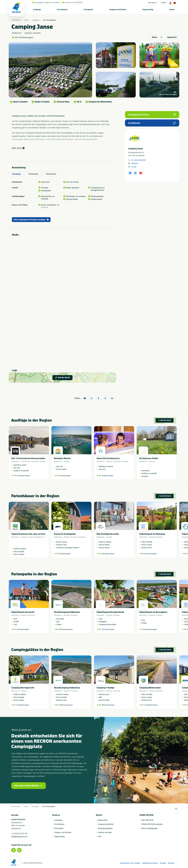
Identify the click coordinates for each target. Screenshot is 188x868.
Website (135, 163)
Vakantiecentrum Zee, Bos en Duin (28, 534)
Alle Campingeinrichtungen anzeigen (31, 220)
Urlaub (172, 10)
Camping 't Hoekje (105, 688)
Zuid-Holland (26, 461)
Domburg (124, 461)
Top (176, 808)
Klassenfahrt (103, 820)
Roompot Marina (62, 458)
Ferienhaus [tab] (51, 174)
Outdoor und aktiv (105, 832)
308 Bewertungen (108, 705)
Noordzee (35, 461)
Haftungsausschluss (150, 863)
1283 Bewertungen (151, 705)
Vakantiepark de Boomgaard (153, 612)
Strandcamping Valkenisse (67, 612)
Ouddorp (42, 461)
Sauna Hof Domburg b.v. (108, 458)
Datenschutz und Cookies (130, 863)
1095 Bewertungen (66, 629)
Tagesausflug (148, 10)
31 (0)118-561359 (138, 160)
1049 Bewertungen (23, 476)
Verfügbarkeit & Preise (152, 115)
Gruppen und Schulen (118, 10)
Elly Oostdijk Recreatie (108, 534)
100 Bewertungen (108, 554)
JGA (99, 836)
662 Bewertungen (151, 629)
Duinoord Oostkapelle (65, 534)
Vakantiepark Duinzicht (23, 612)
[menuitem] (37, 9)
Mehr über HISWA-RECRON (28, 786)
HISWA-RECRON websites (152, 824)
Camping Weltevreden (150, 688)
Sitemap (171, 863)
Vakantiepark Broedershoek (110, 612)
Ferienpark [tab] (33, 174)
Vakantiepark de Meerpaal (152, 534)
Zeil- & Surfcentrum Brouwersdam (28, 458)
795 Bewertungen (26, 37)
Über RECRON (147, 820)
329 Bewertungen (23, 629)
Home (26, 20)
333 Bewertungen (23, 705)
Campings (37, 10)
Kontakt (163, 3)
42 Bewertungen (65, 476)
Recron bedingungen (150, 828)
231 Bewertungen (108, 629)
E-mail (134, 167)
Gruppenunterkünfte (106, 824)
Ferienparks (88, 10)
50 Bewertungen (65, 554)
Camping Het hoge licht (23, 688)
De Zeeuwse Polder (149, 458)
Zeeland (67, 461)
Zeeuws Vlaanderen (35, 537)
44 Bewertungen (108, 476)
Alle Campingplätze (49, 20)
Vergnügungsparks (105, 828)
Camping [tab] (16, 174)
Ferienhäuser (62, 10)
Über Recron (152, 3)
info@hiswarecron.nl (19, 837)
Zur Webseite (152, 123)
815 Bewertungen (151, 554)
